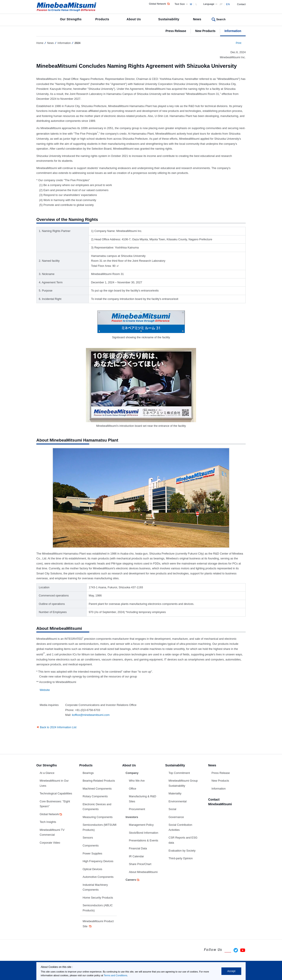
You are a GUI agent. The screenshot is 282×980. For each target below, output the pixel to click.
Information (233, 31)
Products (102, 19)
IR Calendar (136, 856)
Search (221, 19)
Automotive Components (98, 877)
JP (221, 4)
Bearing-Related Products (99, 781)
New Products (205, 31)
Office (133, 789)
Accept (231, 971)
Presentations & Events (144, 840)
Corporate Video (50, 843)
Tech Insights (48, 822)
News (197, 19)
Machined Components (97, 789)
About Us (134, 19)
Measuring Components (98, 817)
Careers (133, 880)
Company (132, 773)
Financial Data (138, 848)
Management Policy (141, 825)
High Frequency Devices (98, 861)
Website (45, 690)
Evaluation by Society (182, 851)
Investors (132, 817)
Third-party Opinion (181, 858)
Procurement (137, 809)
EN (228, 4)
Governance (176, 817)
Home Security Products (98, 898)
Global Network (160, 4)
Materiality (175, 793)
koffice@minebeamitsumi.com (91, 715)
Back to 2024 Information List (58, 727)
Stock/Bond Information (144, 833)
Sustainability (169, 19)
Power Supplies (92, 853)
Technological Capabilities (56, 793)
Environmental (178, 801)
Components (91, 846)
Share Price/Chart (140, 864)
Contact (241, 4)
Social (172, 809)
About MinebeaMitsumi (143, 872)
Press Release (176, 31)
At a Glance (47, 773)
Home (40, 43)
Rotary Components (95, 796)
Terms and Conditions (115, 975)
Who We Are (137, 781)
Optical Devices (92, 869)
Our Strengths (71, 19)
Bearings (88, 773)
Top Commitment (179, 773)
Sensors (88, 838)
